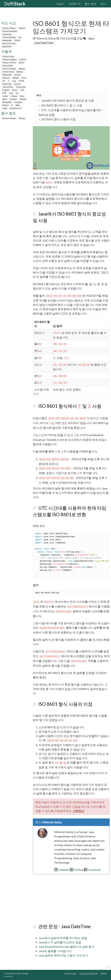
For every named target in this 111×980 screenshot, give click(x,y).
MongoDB (7, 102)
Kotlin (5, 96)
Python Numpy (9, 37)
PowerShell (7, 66)
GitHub (77, 870)
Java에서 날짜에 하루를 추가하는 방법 (63, 938)
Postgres (18, 102)
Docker (18, 75)
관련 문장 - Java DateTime (64, 926)
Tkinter (22, 28)
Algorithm (7, 46)
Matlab (16, 78)
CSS (22, 90)
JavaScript (7, 34)
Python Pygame (9, 59)
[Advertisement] (72, 68)
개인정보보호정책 (88, 974)
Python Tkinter (9, 62)
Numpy (22, 69)
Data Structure (9, 43)
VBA (18, 105)
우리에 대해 (70, 974)
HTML (21, 81)
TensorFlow (8, 87)
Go (17, 93)
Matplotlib (7, 40)
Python (23, 59)
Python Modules (10, 31)
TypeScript (21, 87)
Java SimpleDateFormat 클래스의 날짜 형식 (66, 947)
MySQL (23, 99)
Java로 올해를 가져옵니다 (55, 951)
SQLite (5, 105)
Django (20, 72)
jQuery (17, 84)
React (15, 90)
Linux (24, 78)
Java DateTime (44, 43)
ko (103, 4)
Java (11, 93)
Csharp (14, 96)
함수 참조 (91, 4)
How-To (75, 4)
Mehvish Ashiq (46, 38)
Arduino (13, 99)
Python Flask (8, 72)
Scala (5, 108)
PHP (4, 93)
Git (20, 37)
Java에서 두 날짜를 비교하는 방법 (60, 942)
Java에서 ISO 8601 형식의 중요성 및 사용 (68, 100)
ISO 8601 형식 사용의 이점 (58, 119)
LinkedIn (62, 870)
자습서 (60, 4)
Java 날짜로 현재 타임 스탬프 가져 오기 (63, 955)
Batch (22, 62)
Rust (22, 96)
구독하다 (78, 811)
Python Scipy (8, 56)
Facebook (92, 870)
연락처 (104, 974)
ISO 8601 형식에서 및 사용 (62, 105)
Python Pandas (9, 69)
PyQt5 (17, 40)
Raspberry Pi (15, 108)
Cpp (14, 81)
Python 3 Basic (9, 28)
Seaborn (6, 78)
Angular (6, 90)
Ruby (5, 99)
